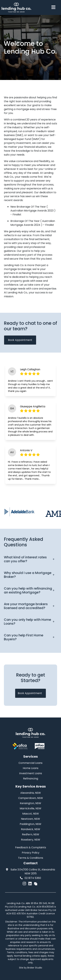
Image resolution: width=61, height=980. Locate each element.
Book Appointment (20, 340)
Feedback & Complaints (31, 847)
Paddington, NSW (30, 824)
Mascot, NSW (31, 814)
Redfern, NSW (31, 834)
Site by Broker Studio (31, 968)
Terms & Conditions (31, 858)
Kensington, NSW (30, 803)
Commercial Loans (30, 763)
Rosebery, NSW (31, 840)
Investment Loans (31, 773)
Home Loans (31, 768)
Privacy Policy (31, 853)
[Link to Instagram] (25, 884)
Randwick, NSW (31, 829)
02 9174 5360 (30, 878)
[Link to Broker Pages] (36, 884)
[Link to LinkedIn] (30, 884)
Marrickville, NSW (30, 808)
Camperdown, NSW (31, 798)
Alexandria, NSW (31, 793)
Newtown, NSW (30, 819)
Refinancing (31, 779)
